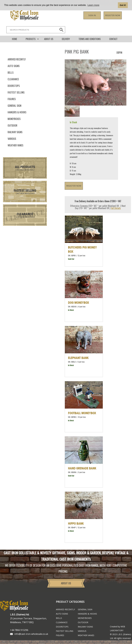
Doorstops (14, 86)
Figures (12, 99)
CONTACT (113, 39)
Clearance (13, 79)
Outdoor (12, 125)
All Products (25, 167)
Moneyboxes (14, 119)
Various (12, 139)
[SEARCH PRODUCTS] (31, 30)
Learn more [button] (93, 5)
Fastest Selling (25, 191)
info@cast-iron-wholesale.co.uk (31, 634)
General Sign (14, 106)
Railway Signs (15, 132)
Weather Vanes (15, 145)
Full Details (116, 208)
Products (31, 39)
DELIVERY (66, 39)
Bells (11, 72)
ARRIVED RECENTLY (17, 59)
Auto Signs (14, 66)
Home (14, 39)
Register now (113, 15)
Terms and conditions (90, 39)
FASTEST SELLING (16, 92)
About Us (49, 39)
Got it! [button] (123, 5)
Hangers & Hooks (17, 112)
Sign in (92, 15)
